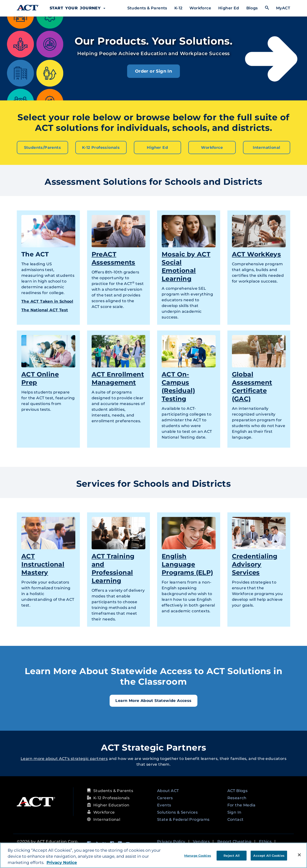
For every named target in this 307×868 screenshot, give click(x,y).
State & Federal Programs (183, 819)
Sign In (234, 812)
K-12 (178, 8)
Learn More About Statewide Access (153, 700)
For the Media (242, 805)
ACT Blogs (238, 790)
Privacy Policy (171, 841)
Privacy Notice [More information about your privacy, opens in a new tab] (62, 862)
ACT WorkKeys (257, 254)
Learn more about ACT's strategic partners (64, 758)
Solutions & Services (177, 812)
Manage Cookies (198, 855)
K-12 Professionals (101, 147)
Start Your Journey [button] (77, 8)
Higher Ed (229, 8)
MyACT (283, 8)
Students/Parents (42, 147)
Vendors (201, 841)
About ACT (168, 790)
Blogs (252, 8)
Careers (165, 797)
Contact (236, 819)
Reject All (232, 855)
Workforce (200, 8)
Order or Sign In (153, 71)
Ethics (265, 841)
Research (237, 797)
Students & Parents (147, 8)
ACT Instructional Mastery (43, 564)
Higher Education (111, 805)
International (266, 147)
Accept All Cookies (269, 855)
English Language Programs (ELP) (187, 564)
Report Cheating (234, 841)
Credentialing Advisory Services (255, 564)
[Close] (299, 855)
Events (164, 805)
